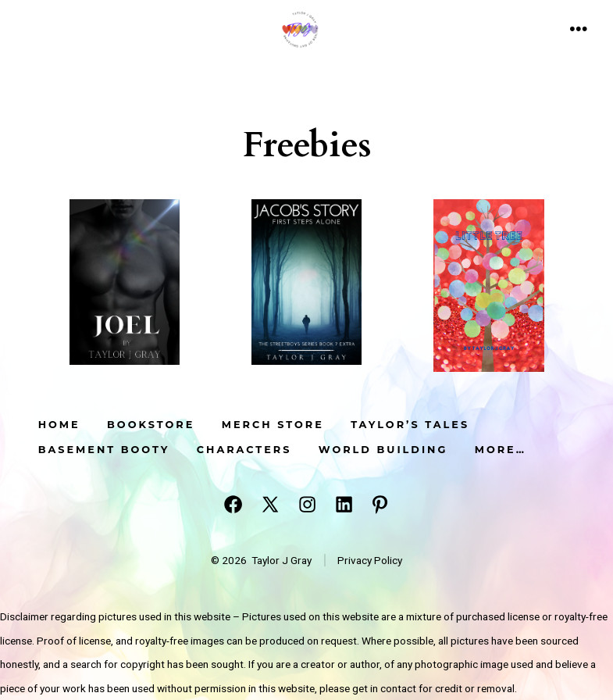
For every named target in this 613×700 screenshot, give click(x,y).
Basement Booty (104, 450)
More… (501, 450)
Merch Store (273, 425)
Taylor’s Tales (410, 425)
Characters (244, 450)
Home (59, 425)
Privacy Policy (370, 560)
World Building (383, 450)
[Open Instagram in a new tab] (307, 504)
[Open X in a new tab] (270, 504)
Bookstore (151, 425)
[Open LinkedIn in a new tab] (344, 504)
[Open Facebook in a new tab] (233, 504)
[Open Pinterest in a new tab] (380, 504)
